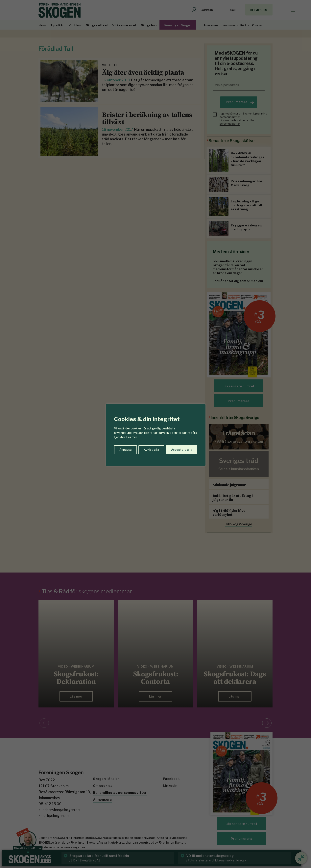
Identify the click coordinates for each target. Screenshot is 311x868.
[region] (155, 434)
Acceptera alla (182, 450)
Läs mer (132, 437)
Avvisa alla (151, 450)
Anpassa (125, 450)
